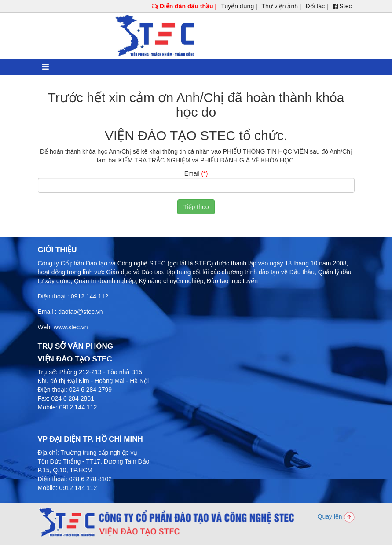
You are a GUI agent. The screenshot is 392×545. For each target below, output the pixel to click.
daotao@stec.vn (80, 312)
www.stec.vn (71, 327)
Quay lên (336, 516)
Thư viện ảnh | (281, 6)
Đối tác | (317, 6)
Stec (342, 6)
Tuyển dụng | (239, 6)
